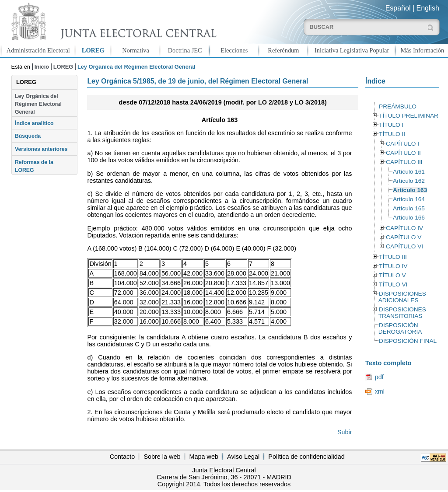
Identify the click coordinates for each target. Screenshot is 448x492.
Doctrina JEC (185, 50)
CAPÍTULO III (404, 162)
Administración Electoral (38, 50)
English (428, 8)
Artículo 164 (409, 199)
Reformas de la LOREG (34, 166)
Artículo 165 (409, 208)
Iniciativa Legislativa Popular (352, 50)
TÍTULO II (392, 134)
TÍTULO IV (393, 266)
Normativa (136, 50)
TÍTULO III (393, 257)
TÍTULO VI (393, 284)
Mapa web (204, 457)
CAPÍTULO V (404, 237)
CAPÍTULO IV (404, 228)
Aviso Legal (243, 457)
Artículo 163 (410, 190)
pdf (379, 377)
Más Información (423, 50)
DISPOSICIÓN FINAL (408, 341)
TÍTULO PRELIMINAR (409, 116)
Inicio (42, 67)
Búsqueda (28, 136)
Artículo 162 (409, 181)
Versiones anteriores (41, 149)
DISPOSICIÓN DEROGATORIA (400, 328)
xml (380, 391)
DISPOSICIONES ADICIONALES (402, 297)
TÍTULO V (392, 275)
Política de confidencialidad (306, 457)
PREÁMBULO (398, 106)
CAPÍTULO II (403, 153)
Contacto (122, 457)
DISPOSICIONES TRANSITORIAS (402, 313)
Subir (345, 432)
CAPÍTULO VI (404, 246)
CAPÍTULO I (402, 144)
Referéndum (283, 50)
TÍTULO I (391, 125)
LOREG (93, 50)
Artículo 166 (409, 218)
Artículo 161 (409, 172)
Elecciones (234, 50)
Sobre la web (162, 457)
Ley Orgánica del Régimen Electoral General (38, 104)
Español (398, 8)
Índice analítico (34, 123)
